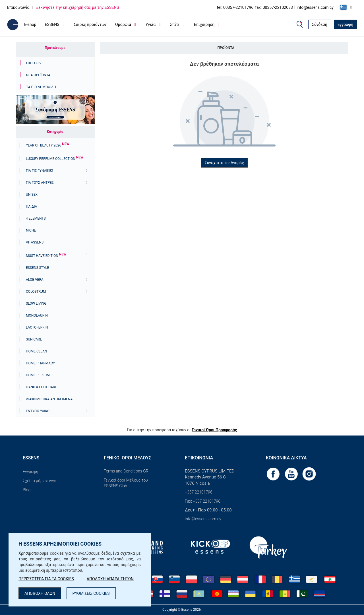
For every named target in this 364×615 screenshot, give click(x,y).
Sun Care (34, 339)
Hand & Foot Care (41, 387)
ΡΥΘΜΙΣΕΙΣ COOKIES (91, 593)
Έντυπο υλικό (38, 411)
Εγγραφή (345, 24)
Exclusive (35, 63)
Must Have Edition (46, 256)
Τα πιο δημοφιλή (41, 87)
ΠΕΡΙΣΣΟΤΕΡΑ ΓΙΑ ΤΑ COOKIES (46, 579)
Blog (27, 490)
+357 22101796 (199, 492)
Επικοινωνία (18, 7)
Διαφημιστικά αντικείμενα (49, 399)
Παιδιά (31, 207)
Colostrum (36, 292)
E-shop (30, 24)
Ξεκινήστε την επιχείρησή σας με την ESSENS (78, 7)
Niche (31, 230)
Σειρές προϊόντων (90, 24)
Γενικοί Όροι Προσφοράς (214, 430)
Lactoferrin (37, 327)
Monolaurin (37, 315)
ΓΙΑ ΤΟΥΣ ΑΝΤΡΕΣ (40, 183)
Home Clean (37, 351)
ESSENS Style (37, 268)
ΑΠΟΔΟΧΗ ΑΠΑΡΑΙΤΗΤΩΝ (110, 579)
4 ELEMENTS (36, 218)
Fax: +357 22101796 (203, 501)
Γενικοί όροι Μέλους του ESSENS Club (126, 483)
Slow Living (36, 304)
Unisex (32, 195)
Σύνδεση (320, 24)
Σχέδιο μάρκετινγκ (39, 481)
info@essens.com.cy (315, 7)
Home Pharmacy (40, 363)
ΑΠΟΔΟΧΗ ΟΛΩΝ (40, 593)
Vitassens (35, 242)
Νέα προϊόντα (38, 75)
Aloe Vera (35, 280)
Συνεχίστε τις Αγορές (224, 163)
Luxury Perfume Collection (55, 159)
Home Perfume (39, 375)
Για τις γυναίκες (40, 171)
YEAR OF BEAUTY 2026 (48, 145)
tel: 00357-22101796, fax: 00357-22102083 (255, 7)
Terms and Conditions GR (126, 471)
